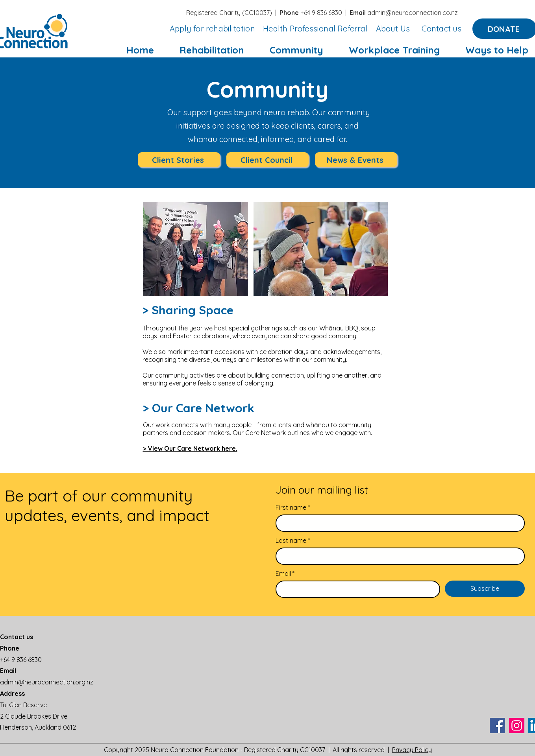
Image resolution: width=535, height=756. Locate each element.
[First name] (398, 523)
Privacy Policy (412, 750)
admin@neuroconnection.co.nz (413, 13)
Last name (293, 540)
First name (293, 507)
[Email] (355, 589)
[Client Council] (267, 160)
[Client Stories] (179, 160)
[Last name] (398, 556)
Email (285, 573)
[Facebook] (497, 726)
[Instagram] (517, 726)
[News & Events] (356, 160)
